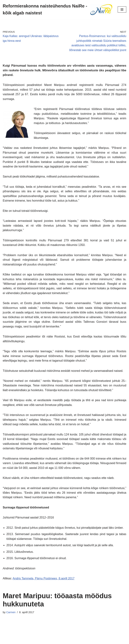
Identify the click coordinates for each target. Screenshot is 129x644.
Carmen (11, 614)
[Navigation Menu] (122, 9)
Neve (48, 640)
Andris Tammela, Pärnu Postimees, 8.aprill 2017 (44, 580)
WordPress (77, 640)
